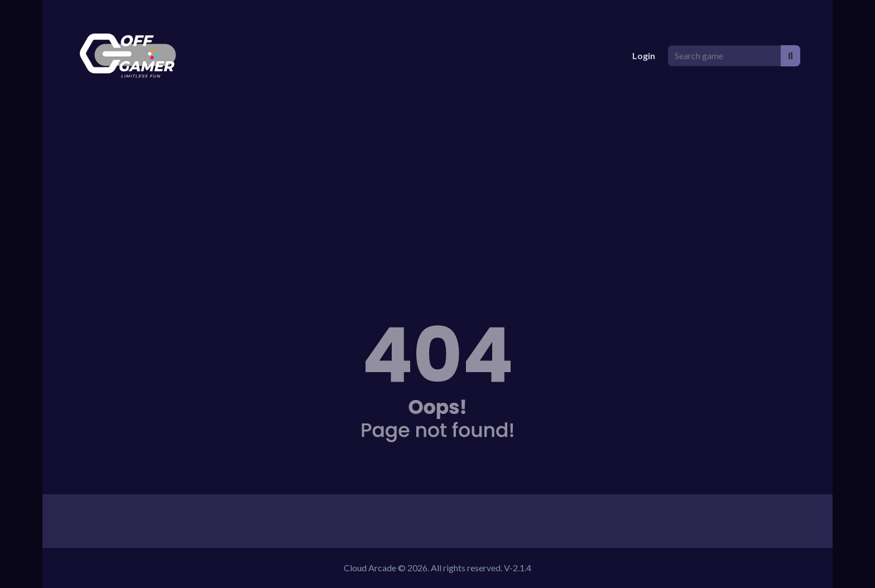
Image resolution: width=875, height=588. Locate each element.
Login (644, 56)
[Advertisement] (437, 195)
